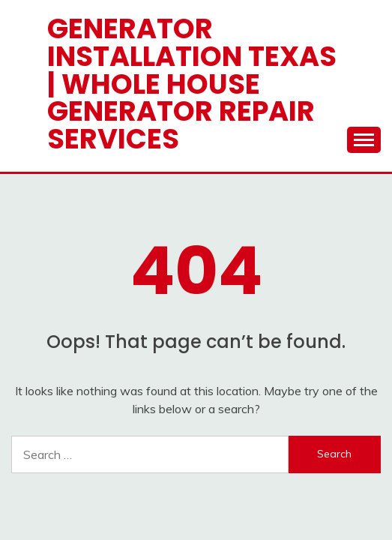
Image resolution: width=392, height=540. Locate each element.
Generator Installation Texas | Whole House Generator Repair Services (192, 84)
